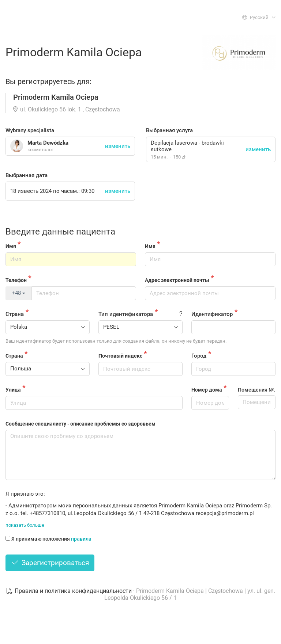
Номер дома (207, 390)
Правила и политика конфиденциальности (70, 591)
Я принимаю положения (48, 539)
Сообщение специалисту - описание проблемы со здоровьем (80, 424)
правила (81, 539)
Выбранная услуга (169, 130)
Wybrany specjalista (30, 130)
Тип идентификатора (126, 314)
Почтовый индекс (120, 356)
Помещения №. (256, 390)
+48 (18, 293)
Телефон (16, 280)
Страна (15, 314)
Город (199, 356)
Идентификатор (212, 314)
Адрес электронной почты (177, 280)
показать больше (25, 525)
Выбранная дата (27, 175)
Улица (13, 390)
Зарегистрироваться (50, 563)
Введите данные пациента (60, 232)
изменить (258, 149)
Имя (11, 246)
